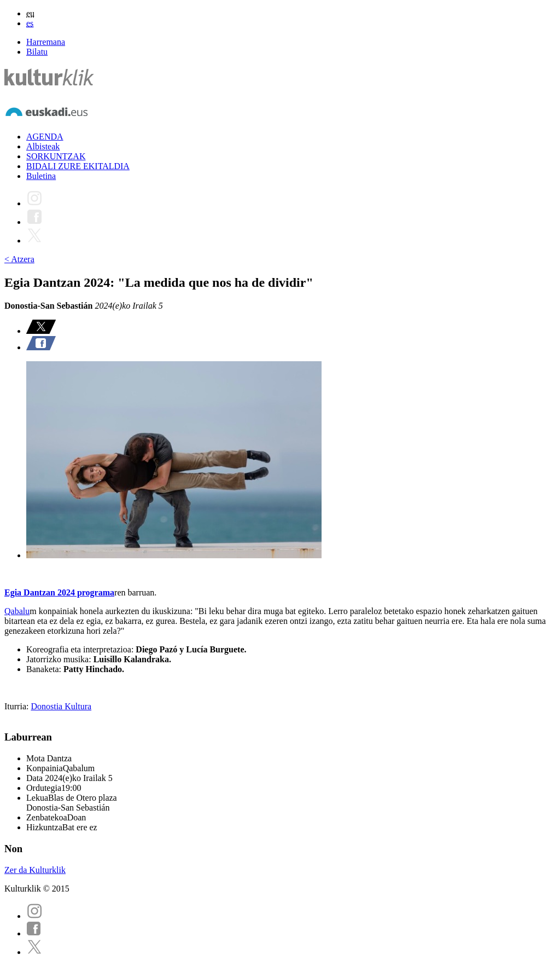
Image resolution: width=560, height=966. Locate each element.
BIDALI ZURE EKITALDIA (78, 166)
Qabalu (17, 611)
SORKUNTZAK (56, 156)
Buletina (41, 176)
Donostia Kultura (61, 706)
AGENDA (45, 137)
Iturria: (17, 706)
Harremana (46, 42)
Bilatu (37, 52)
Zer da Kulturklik (35, 870)
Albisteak (43, 146)
